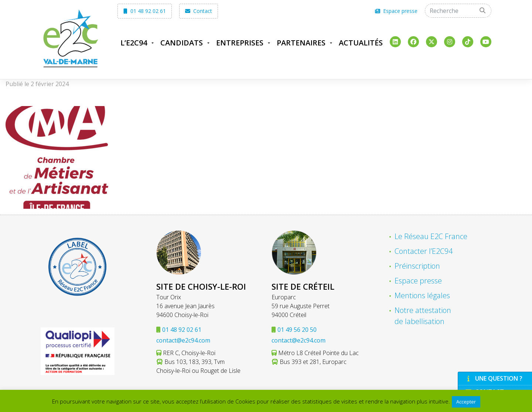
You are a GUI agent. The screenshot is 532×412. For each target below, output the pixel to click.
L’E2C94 (134, 43)
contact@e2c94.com (183, 340)
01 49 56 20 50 (297, 330)
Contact (199, 11)
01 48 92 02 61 (145, 11)
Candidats (182, 43)
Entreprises (240, 43)
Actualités (361, 43)
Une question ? (494, 378)
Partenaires (301, 43)
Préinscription (417, 266)
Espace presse (396, 11)
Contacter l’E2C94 (424, 251)
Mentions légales (422, 295)
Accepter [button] (466, 402)
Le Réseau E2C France (431, 236)
